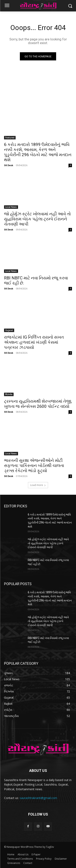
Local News (11, 207)
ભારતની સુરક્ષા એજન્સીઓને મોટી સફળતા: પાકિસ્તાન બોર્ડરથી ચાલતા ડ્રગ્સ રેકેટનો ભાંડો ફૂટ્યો (34, 466)
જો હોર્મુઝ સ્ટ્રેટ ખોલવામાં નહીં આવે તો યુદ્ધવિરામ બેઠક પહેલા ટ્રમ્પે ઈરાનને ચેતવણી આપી (37, 219)
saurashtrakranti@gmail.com (38, 798)
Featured (10, 138)
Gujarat (9, 330)
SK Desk (9, 165)
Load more (38, 485)
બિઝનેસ (9, 394)
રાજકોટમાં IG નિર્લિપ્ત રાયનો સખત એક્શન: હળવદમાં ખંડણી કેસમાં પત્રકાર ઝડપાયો (34, 342)
